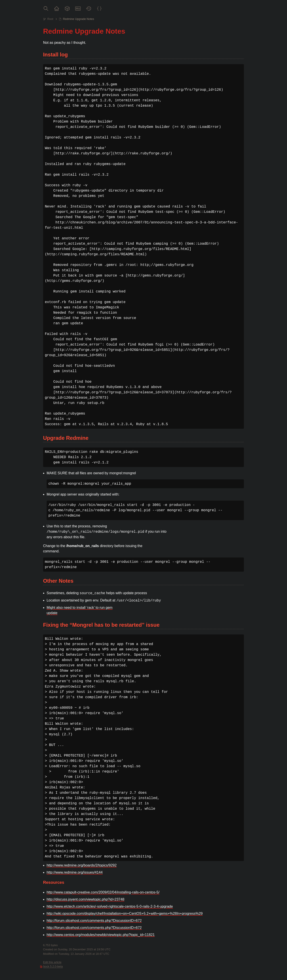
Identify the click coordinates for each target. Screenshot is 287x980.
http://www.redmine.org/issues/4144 (75, 872)
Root (50, 19)
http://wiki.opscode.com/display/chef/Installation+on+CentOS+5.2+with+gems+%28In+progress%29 (125, 914)
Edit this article (52, 962)
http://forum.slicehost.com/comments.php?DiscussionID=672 (94, 921)
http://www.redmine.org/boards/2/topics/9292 (82, 865)
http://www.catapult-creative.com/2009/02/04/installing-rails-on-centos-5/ (103, 892)
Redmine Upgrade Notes (78, 19)
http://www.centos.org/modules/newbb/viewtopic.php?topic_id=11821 (101, 935)
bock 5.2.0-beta (53, 966)
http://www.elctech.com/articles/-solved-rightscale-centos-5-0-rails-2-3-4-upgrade (110, 906)
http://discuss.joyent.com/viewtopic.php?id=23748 (86, 899)
